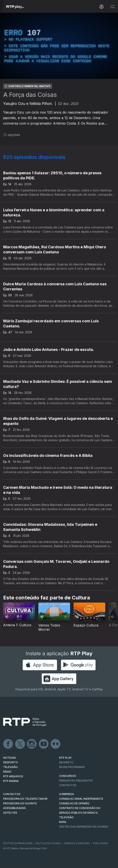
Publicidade (100, 843)
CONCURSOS (68, 776)
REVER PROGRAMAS (72, 767)
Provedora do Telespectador (25, 799)
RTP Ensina (11, 781)
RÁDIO (7, 772)
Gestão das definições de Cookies (84, 827)
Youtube (44, 744)
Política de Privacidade (18, 843)
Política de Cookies (48, 843)
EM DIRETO (66, 762)
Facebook (8, 744)
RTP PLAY (65, 758)
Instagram (32, 744)
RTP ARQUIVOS (13, 776)
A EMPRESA (67, 794)
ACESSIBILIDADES (15, 808)
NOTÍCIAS (10, 758)
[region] (59, 46)
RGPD (63, 822)
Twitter (20, 744)
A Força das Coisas (30, 95)
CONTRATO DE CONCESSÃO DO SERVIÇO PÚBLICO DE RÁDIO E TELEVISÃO (80, 813)
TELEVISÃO (10, 767)
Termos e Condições (77, 843)
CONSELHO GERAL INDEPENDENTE (81, 799)
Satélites (10, 813)
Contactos (68, 785)
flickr (56, 744)
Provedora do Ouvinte (20, 803)
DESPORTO (10, 762)
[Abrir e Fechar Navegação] (112, 7)
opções (12, 135)
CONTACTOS (12, 794)
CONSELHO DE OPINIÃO (74, 803)
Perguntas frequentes (76, 781)
